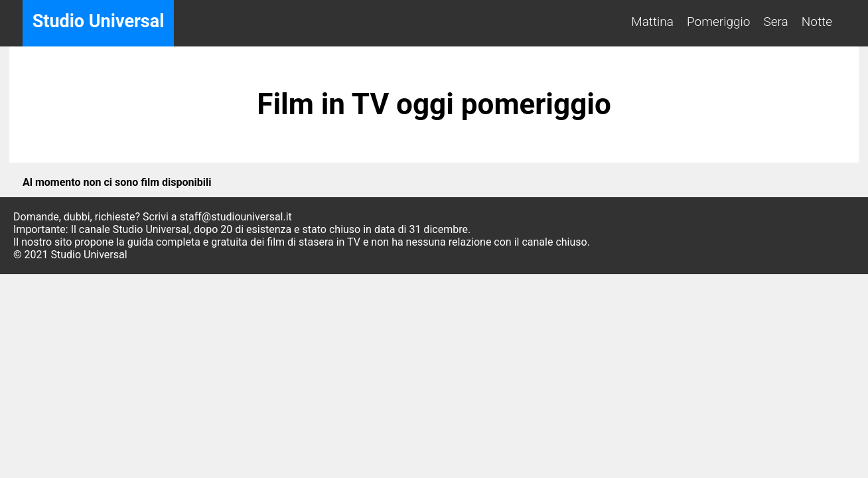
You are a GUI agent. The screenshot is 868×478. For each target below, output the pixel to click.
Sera (776, 22)
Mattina (652, 22)
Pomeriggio (719, 22)
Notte (817, 22)
